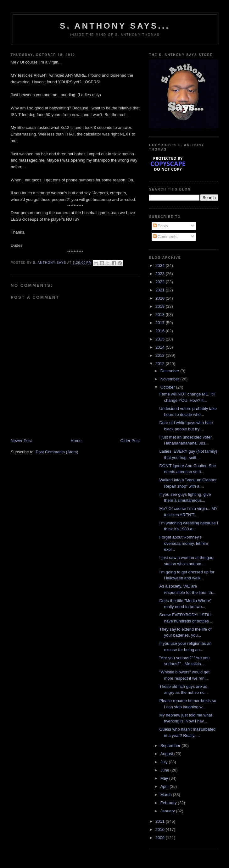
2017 (161, 323)
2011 (161, 821)
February (169, 803)
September (171, 746)
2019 (161, 306)
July (165, 762)
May (165, 778)
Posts (160, 226)
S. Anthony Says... (115, 26)
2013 (161, 355)
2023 (161, 274)
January (168, 811)
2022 (161, 282)
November (170, 379)
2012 (161, 364)
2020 (161, 298)
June (165, 770)
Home (76, 441)
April (165, 786)
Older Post (130, 441)
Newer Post (21, 441)
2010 (161, 829)
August (167, 754)
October (168, 387)
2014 (161, 347)
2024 (161, 265)
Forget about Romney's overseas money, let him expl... (184, 543)
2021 (161, 290)
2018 (161, 315)
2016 (161, 331)
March (167, 795)
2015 (161, 339)
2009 (161, 838)
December (170, 371)
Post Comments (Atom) (57, 452)
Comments (165, 237)
